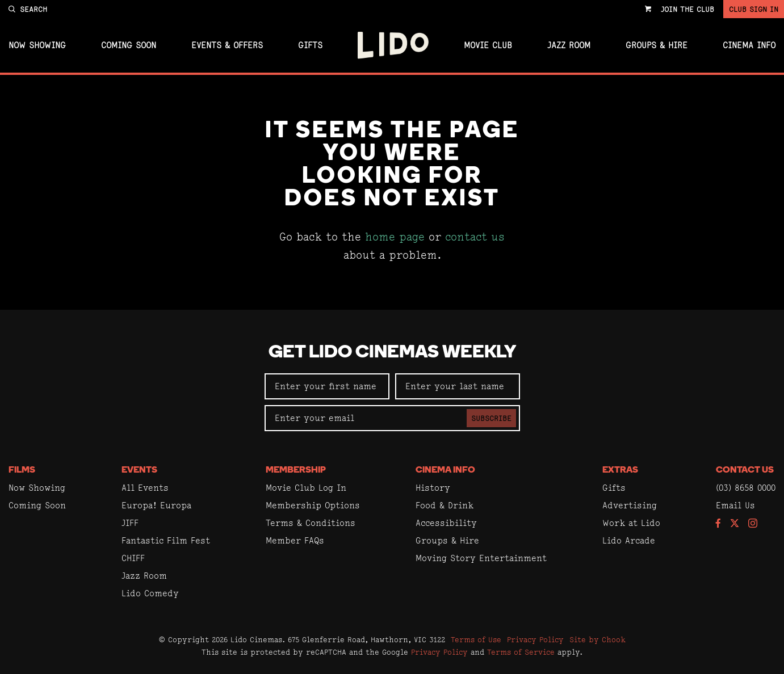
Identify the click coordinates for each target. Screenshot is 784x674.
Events (139, 470)
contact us (475, 237)
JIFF (130, 523)
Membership (296, 470)
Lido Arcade (629, 540)
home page (395, 237)
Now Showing (37, 45)
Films (22, 470)
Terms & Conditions (311, 523)
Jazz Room (569, 45)
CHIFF (133, 558)
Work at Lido (631, 523)
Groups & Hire (657, 45)
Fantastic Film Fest (166, 540)
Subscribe (491, 418)
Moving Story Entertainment (481, 558)
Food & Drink (445, 505)
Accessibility (446, 523)
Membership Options (313, 505)
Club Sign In (754, 9)
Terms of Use (476, 639)
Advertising (630, 505)
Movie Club (488, 45)
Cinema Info (749, 45)
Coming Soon (129, 45)
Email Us (735, 505)
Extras (620, 470)
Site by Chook (598, 639)
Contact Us (745, 470)
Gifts (310, 45)
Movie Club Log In (306, 488)
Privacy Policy (535, 639)
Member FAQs (295, 540)
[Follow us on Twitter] (735, 524)
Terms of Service (521, 652)
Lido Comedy (150, 593)
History (433, 488)
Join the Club (687, 9)
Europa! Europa (156, 505)
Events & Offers (227, 45)
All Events (145, 488)
